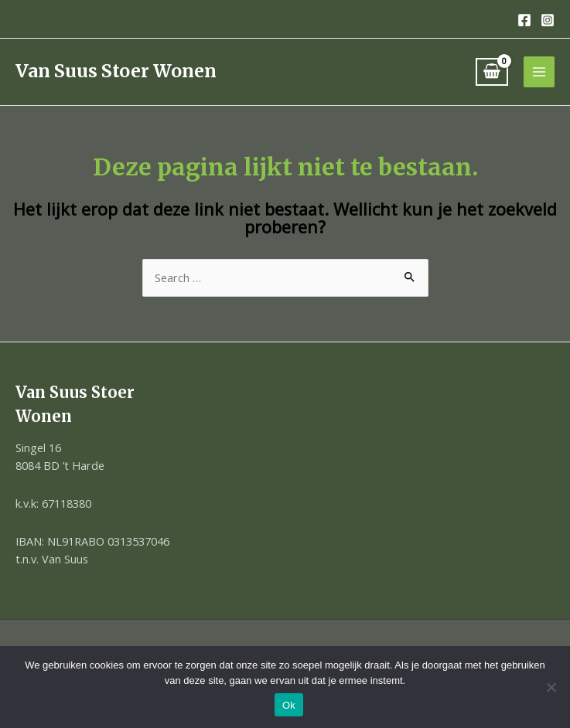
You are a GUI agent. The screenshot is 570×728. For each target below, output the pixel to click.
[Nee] (551, 687)
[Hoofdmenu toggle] (539, 72)
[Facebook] (524, 20)
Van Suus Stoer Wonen (116, 71)
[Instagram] (548, 20)
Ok (289, 705)
